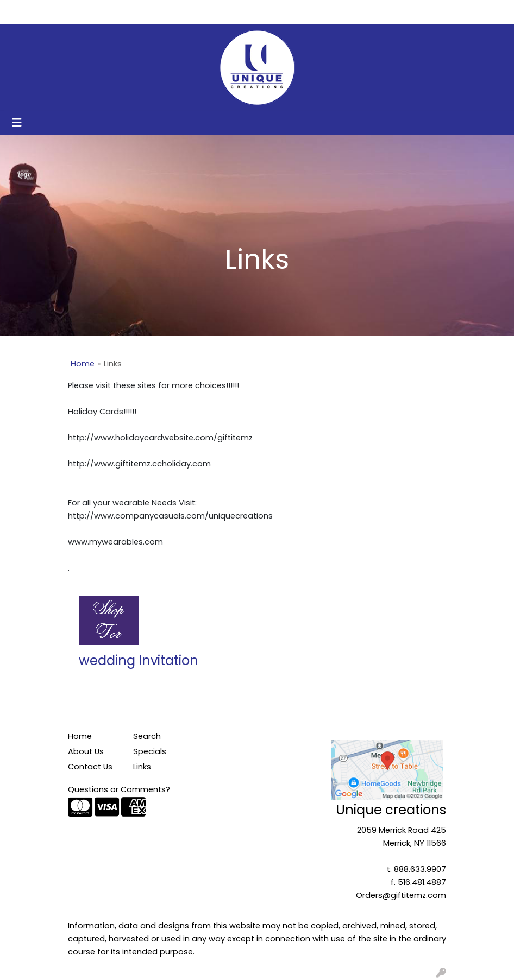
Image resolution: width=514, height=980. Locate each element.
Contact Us (114, 12)
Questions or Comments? (119, 789)
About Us (63, 12)
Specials (150, 751)
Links (142, 767)
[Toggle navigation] (17, 123)
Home (23, 12)
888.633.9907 (420, 869)
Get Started (171, 12)
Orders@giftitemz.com (401, 895)
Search (394, 12)
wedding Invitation (139, 660)
